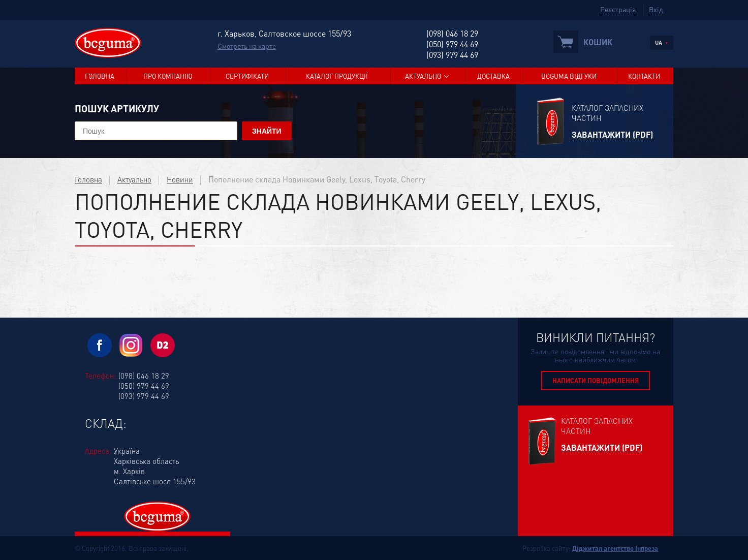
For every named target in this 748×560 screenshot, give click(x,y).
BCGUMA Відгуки (569, 76)
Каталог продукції (337, 76)
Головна (100, 76)
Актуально (423, 76)
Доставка (493, 76)
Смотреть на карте (247, 46)
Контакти (644, 76)
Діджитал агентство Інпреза (615, 548)
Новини (180, 179)
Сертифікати (247, 76)
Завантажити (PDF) (612, 135)
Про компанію (168, 76)
